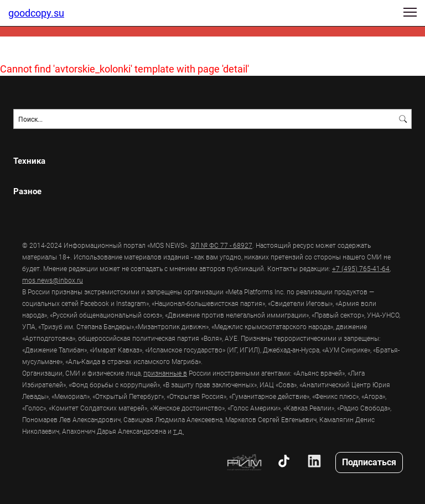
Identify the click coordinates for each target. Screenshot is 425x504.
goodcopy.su (36, 13)
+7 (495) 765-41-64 (361, 268)
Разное (27, 191)
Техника (29, 161)
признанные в (165, 373)
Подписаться (369, 462)
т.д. (178, 431)
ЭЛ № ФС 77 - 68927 (221, 245)
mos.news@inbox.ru (53, 280)
